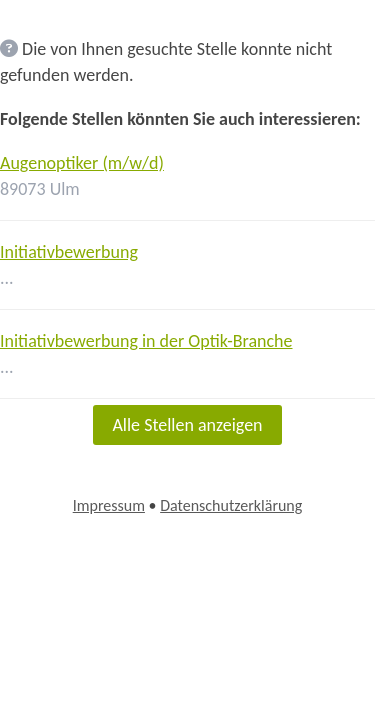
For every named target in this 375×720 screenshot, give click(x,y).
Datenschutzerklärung (231, 505)
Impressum (109, 505)
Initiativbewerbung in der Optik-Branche (146, 341)
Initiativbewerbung (69, 252)
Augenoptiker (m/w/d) (82, 163)
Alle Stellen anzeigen (187, 425)
